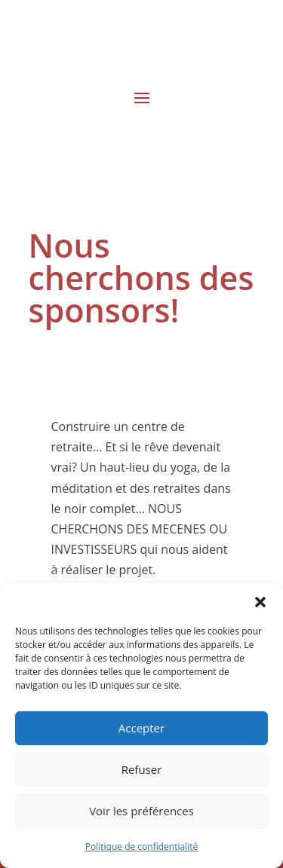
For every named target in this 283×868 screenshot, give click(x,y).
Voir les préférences (141, 811)
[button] (260, 602)
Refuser (142, 769)
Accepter (141, 728)
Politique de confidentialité (141, 847)
